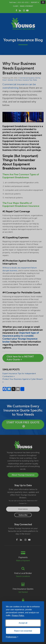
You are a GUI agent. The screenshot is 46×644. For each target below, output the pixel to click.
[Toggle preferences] (12, 637)
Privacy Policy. (18, 616)
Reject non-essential (23, 631)
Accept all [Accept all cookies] (23, 623)
